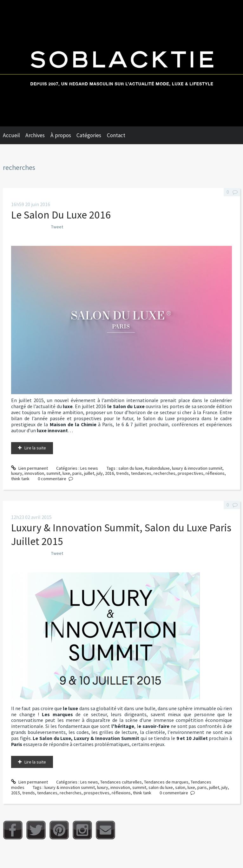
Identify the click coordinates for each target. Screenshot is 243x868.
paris (77, 473)
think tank (20, 479)
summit (53, 473)
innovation (34, 473)
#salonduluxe (157, 468)
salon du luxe (131, 468)
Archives (35, 135)
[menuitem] (14, 135)
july (100, 473)
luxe (66, 473)
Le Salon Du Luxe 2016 (61, 215)
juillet (89, 473)
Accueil (11, 135)
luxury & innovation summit (197, 468)
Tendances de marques (166, 782)
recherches (164, 473)
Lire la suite (35, 448)
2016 (109, 473)
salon (180, 787)
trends (122, 473)
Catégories (89, 135)
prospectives (190, 473)
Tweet (57, 227)
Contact (116, 135)
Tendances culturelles (121, 782)
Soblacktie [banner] (121, 63)
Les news (89, 468)
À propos (61, 135)
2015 (16, 793)
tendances (141, 473)
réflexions (215, 473)
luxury (17, 473)
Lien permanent (30, 468)
